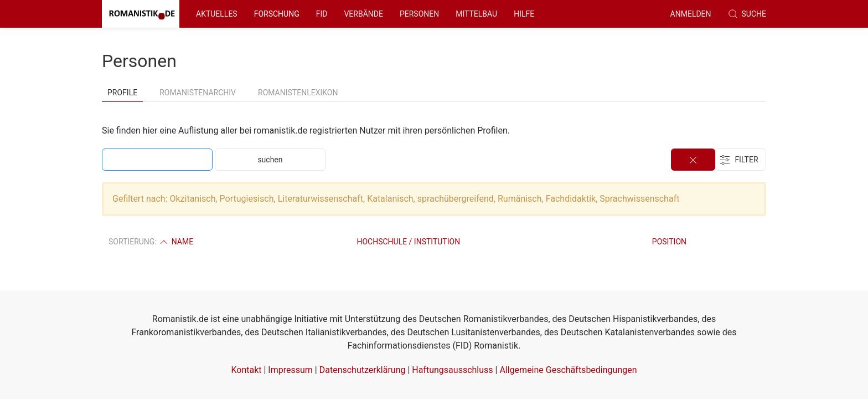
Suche (747, 14)
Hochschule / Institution (408, 242)
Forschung (277, 14)
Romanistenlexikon (298, 93)
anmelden (691, 14)
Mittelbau (476, 14)
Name (176, 242)
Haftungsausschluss (452, 370)
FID (322, 14)
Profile (122, 93)
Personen (419, 14)
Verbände (363, 14)
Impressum (290, 370)
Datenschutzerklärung (363, 370)
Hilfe (524, 14)
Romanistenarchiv (198, 93)
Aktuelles (217, 14)
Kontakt (246, 370)
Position (669, 242)
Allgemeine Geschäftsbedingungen (568, 370)
